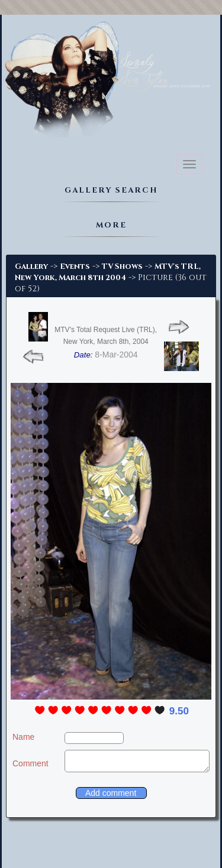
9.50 (179, 711)
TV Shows (122, 266)
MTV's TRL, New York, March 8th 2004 (108, 272)
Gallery (31, 266)
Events (75, 266)
